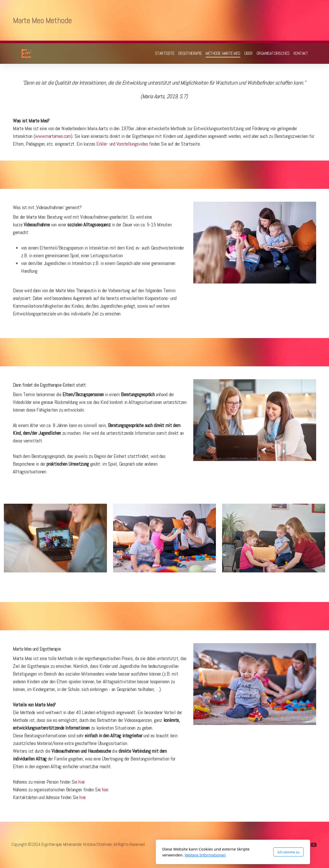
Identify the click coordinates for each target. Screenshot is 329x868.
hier (81, 782)
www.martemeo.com (53, 136)
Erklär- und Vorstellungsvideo (122, 144)
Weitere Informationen (137, 855)
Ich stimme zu (220, 852)
